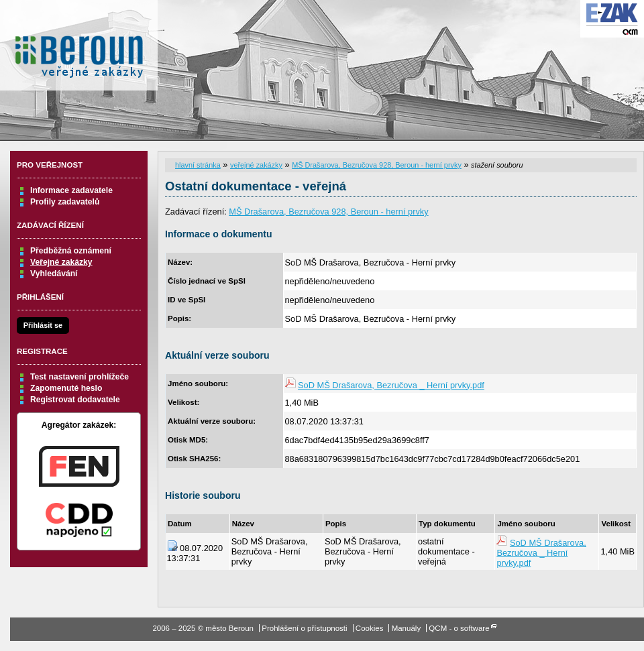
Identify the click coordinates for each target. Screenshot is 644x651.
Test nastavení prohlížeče (79, 377)
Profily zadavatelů (65, 202)
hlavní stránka (198, 165)
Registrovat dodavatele (75, 400)
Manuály (407, 628)
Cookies (370, 628)
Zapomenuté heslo (66, 388)
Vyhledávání (54, 274)
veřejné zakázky (256, 165)
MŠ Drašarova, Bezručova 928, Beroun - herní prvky (377, 165)
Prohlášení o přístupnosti (304, 628)
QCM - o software (459, 628)
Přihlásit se (43, 325)
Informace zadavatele (71, 190)
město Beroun (79, 50)
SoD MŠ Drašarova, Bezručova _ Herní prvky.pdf (391, 385)
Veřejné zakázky (61, 262)
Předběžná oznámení (71, 251)
